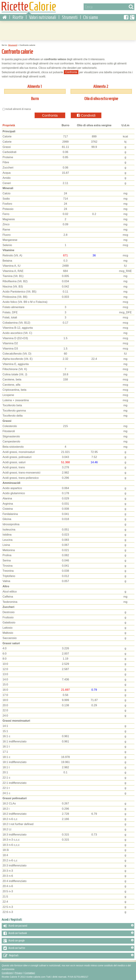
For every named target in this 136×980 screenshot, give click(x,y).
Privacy (19, 973)
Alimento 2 (101, 86)
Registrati (68, 955)
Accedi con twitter (68, 948)
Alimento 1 (34, 86)
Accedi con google (68, 940)
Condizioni (7, 973)
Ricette (18, 17)
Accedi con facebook (68, 933)
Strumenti (70, 17)
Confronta (50, 115)
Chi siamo (91, 17)
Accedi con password (68, 925)
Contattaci (30, 973)
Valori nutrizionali (43, 17)
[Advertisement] (68, 30)
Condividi (86, 115)
